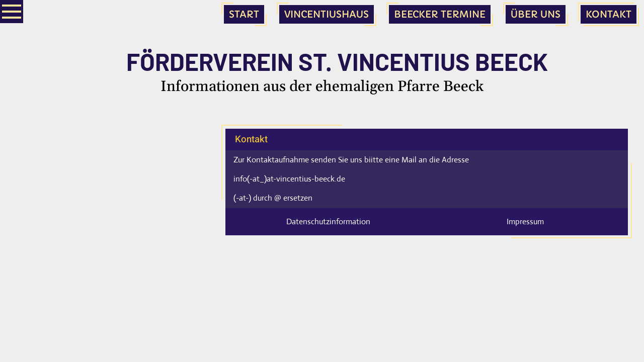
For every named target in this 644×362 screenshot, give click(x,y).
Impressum (525, 221)
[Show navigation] (12, 12)
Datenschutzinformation (328, 221)
